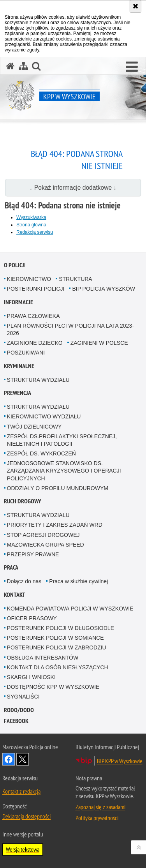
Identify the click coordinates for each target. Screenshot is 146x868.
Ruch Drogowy (23, 501)
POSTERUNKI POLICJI (36, 289)
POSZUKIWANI (26, 353)
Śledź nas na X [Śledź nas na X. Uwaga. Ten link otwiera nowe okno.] (23, 759)
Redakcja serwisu (35, 232)
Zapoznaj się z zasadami (100, 807)
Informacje (18, 302)
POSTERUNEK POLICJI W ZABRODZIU (57, 647)
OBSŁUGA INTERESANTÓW (43, 658)
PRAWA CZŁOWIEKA (33, 316)
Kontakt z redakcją (21, 791)
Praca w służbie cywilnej (78, 581)
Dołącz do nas (24, 581)
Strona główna (31, 225)
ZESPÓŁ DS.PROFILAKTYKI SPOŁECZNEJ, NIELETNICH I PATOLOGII (62, 440)
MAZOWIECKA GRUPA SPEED (46, 545)
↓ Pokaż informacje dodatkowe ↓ (73, 188)
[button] (132, 67)
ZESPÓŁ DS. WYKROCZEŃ (41, 453)
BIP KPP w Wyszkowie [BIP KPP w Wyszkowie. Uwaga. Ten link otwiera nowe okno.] (120, 761)
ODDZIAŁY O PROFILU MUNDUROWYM (58, 488)
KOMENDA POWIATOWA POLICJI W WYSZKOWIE (70, 609)
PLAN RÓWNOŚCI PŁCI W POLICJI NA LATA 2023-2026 (70, 329)
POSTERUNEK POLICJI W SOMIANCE (55, 638)
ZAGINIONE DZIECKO (35, 343)
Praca (11, 567)
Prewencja (18, 393)
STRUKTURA (76, 279)
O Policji (15, 265)
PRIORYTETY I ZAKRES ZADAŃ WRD (55, 525)
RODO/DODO (19, 710)
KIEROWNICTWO (29, 279)
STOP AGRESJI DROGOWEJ (43, 535)
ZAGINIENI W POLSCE (99, 343)
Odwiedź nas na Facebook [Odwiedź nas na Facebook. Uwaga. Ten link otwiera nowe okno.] (9, 759)
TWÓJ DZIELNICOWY (34, 427)
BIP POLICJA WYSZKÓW (104, 289)
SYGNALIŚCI (23, 697)
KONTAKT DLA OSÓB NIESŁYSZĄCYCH (58, 667)
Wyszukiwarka (31, 217)
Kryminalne (19, 366)
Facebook (16, 721)
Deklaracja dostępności (26, 816)
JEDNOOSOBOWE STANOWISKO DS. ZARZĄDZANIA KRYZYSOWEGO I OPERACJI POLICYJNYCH (64, 471)
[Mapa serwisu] (23, 66)
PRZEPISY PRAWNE (33, 554)
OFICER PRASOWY (32, 618)
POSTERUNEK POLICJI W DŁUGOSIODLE (61, 628)
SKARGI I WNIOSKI (31, 677)
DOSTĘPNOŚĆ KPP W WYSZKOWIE (53, 687)
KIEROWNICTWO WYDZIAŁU (44, 416)
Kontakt (15, 595)
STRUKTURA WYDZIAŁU (38, 380)
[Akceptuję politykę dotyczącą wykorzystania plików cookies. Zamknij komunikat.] (135, 6)
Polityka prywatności (97, 818)
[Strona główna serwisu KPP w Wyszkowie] (11, 66)
